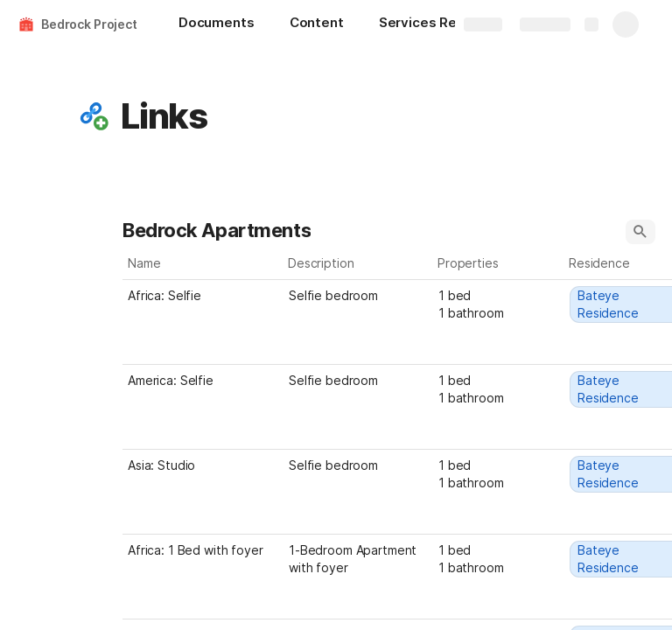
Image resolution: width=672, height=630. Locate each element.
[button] (94, 116)
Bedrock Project (89, 24)
